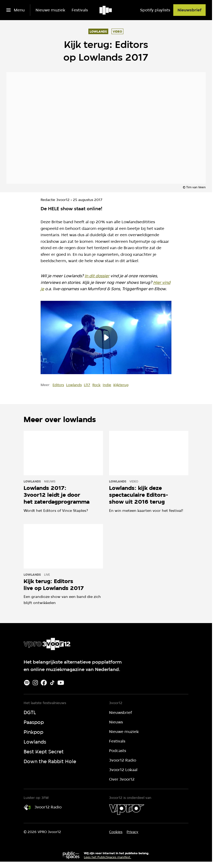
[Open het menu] (16, 10)
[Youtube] (61, 683)
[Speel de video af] (106, 337)
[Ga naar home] (106, 10)
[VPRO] (127, 809)
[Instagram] (35, 683)
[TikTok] (52, 683)
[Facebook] (44, 683)
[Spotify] (27, 683)
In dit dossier (97, 276)
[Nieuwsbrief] (189, 10)
